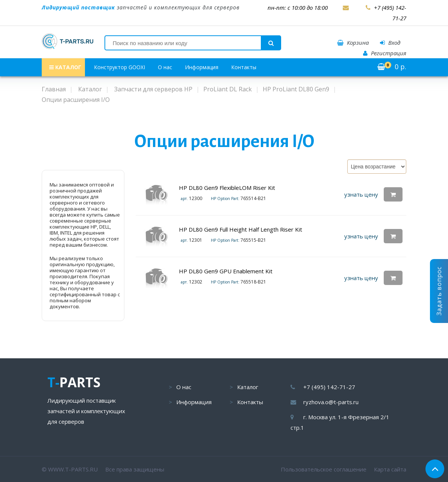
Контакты (244, 67)
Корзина (353, 42)
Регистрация (385, 53)
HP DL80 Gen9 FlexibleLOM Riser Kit (227, 188)
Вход (390, 42)
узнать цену (361, 194)
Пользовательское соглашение (324, 469)
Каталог (248, 387)
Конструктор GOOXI (120, 67)
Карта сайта (390, 469)
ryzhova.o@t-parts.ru (331, 402)
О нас (165, 67)
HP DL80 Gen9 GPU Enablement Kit (226, 271)
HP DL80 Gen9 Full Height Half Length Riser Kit (241, 229)
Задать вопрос (439, 291)
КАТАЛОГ (65, 67)
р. (392, 67)
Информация (202, 67)
